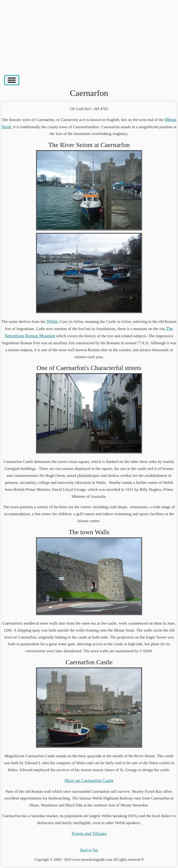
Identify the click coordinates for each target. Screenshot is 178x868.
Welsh (52, 321)
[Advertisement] (89, 35)
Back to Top (89, 850)
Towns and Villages (89, 834)
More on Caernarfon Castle (89, 781)
